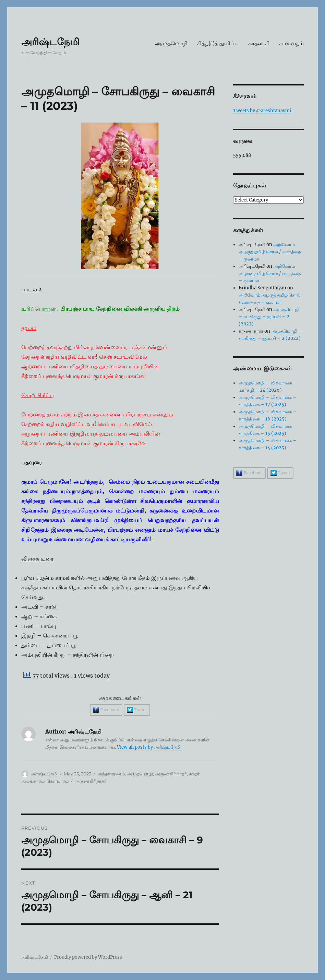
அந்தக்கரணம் (111, 774)
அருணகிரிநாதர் (171, 774)
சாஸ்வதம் (291, 43)
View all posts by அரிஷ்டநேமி (149, 747)
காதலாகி (259, 43)
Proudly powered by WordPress (88, 957)
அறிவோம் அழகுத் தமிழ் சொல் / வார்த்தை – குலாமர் (270, 252)
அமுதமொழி (171, 43)
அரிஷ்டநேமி (50, 42)
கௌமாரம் (58, 781)
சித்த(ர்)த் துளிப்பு (218, 43)
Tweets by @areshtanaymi (262, 111)
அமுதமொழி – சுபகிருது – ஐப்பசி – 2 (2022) (269, 317)
